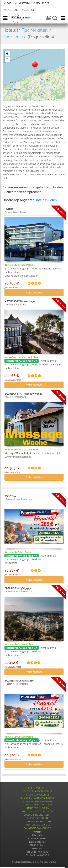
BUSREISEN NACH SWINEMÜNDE (38, 798)
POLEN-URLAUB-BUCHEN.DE (37, 791)
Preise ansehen (34, 293)
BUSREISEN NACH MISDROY (38, 805)
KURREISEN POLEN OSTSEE (37, 821)
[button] (35, 68)
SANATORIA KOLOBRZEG (37, 825)
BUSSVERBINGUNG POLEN (37, 815)
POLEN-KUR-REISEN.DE (37, 795)
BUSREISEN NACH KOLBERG (37, 801)
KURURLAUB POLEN (37, 818)
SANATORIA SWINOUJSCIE (38, 828)
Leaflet (50, 100)
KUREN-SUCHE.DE (37, 788)
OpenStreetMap (60, 100)
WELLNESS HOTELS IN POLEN (37, 811)
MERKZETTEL (11, 10)
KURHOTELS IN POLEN (37, 808)
